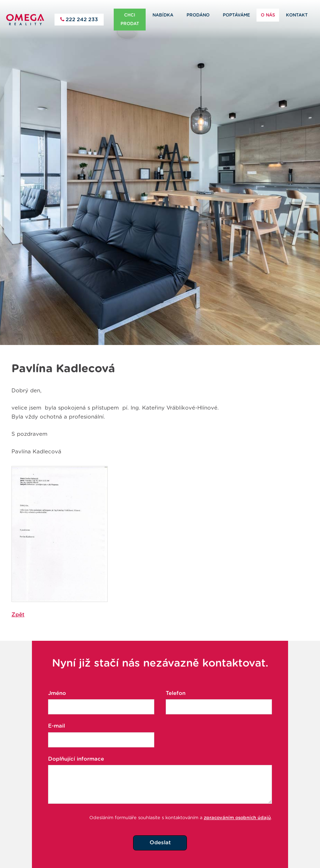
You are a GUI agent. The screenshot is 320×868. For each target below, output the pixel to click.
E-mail (57, 717)
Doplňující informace (76, 750)
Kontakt (297, 15)
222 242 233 (81, 20)
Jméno (57, 685)
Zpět (18, 606)
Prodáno (198, 15)
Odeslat (160, 834)
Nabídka (163, 15)
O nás (268, 15)
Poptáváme (236, 15)
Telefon (176, 685)
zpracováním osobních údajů (237, 809)
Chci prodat (130, 19)
